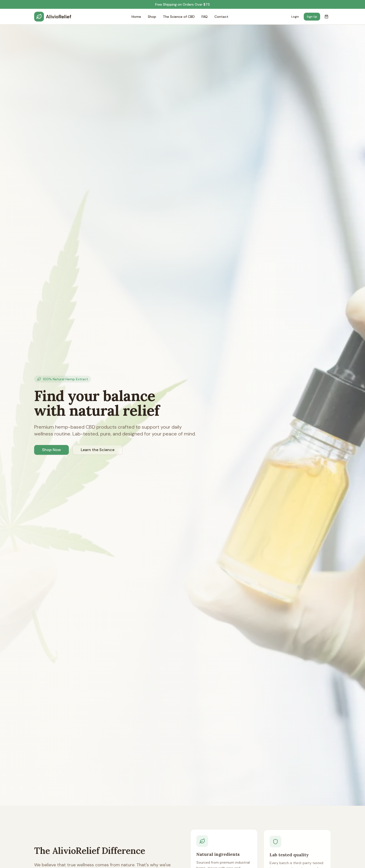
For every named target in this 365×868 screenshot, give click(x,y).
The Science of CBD (179, 17)
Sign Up (312, 17)
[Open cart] (326, 17)
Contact (221, 17)
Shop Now (51, 450)
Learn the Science (98, 450)
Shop (152, 17)
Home (136, 17)
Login (295, 17)
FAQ (205, 17)
